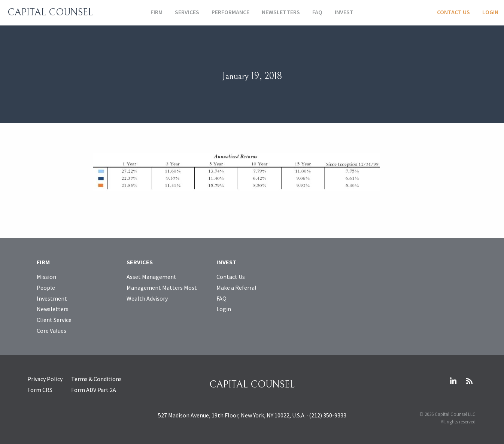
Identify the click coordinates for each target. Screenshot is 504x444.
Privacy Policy (45, 379)
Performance (230, 12)
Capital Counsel (50, 12)
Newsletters (281, 12)
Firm (157, 12)
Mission (46, 277)
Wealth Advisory (147, 298)
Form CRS (40, 390)
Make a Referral (236, 288)
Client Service (54, 320)
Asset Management (151, 277)
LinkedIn (453, 381)
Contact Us (453, 12)
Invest (344, 12)
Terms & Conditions (96, 379)
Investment (52, 298)
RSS (469, 381)
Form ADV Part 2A (94, 390)
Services (187, 12)
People (46, 288)
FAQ (317, 12)
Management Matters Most (162, 288)
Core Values (51, 331)
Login (490, 12)
